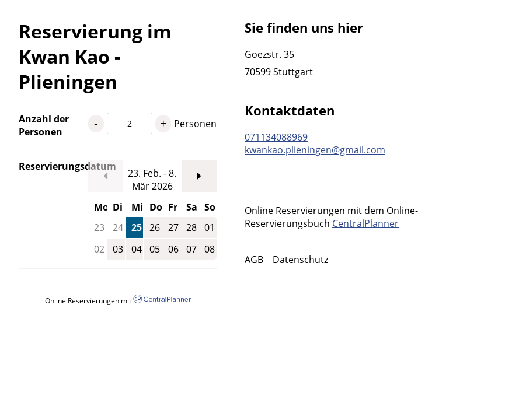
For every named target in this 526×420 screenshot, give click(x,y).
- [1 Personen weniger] (96, 123)
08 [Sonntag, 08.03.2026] (210, 249)
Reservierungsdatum (53, 166)
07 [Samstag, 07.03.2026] (191, 249)
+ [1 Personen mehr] (163, 123)
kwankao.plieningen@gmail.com (315, 150)
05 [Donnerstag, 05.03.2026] (155, 249)
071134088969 (276, 137)
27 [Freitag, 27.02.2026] (173, 228)
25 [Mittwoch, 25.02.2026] (137, 228)
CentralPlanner (365, 223)
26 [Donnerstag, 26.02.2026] (155, 228)
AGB (254, 260)
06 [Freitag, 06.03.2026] (173, 249)
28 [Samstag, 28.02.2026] (191, 228)
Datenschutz (300, 260)
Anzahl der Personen (44, 125)
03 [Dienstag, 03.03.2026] (118, 249)
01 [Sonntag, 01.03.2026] (210, 228)
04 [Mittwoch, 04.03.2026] (137, 249)
